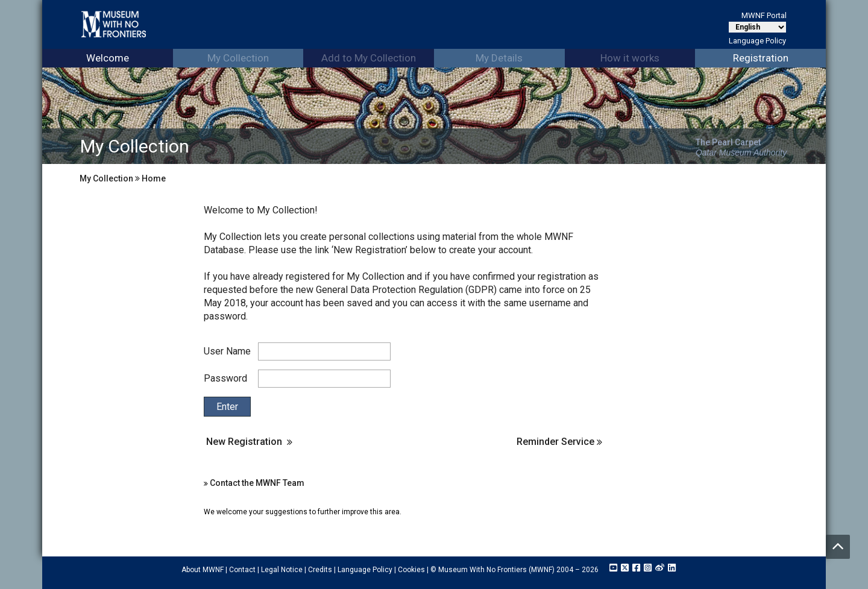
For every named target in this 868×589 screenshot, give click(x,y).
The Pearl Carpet (728, 142)
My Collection (238, 58)
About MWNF (203, 570)
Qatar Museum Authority (741, 153)
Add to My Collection (369, 58)
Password (225, 378)
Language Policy (757, 41)
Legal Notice (282, 570)
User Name (227, 351)
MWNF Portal (764, 15)
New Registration (244, 442)
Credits (320, 570)
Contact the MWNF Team (257, 483)
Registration (761, 58)
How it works (630, 58)
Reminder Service (559, 442)
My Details (499, 58)
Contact (242, 570)
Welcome (108, 58)
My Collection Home (123, 178)
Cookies (411, 570)
